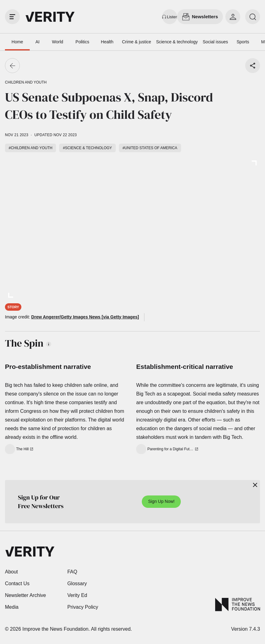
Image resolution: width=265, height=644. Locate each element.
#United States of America (150, 148)
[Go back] (12, 66)
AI (37, 42)
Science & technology (177, 42)
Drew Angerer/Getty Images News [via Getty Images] (85, 317)
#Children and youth (30, 148)
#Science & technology (87, 148)
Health (107, 42)
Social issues (215, 42)
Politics (82, 42)
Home (17, 42)
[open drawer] (12, 17)
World (58, 42)
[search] (253, 17)
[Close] (255, 485)
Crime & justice (137, 42)
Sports (243, 42)
